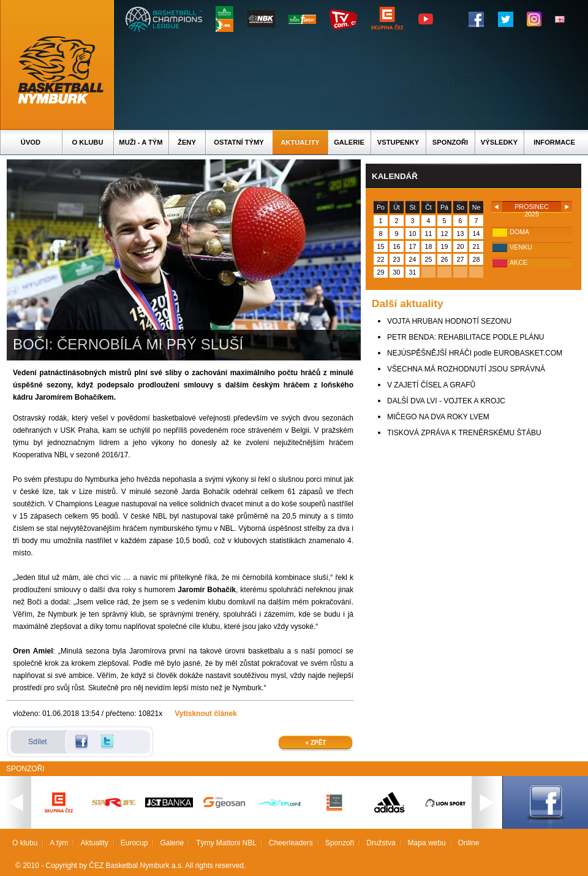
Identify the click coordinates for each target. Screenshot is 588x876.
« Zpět (316, 743)
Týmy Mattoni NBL (226, 843)
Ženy (187, 142)
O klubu (88, 142)
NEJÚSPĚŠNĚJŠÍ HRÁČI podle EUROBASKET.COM (475, 353)
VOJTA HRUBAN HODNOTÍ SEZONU (449, 321)
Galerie (349, 142)
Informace (554, 142)
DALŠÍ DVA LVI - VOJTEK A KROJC (446, 401)
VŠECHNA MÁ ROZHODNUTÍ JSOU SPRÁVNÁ (466, 369)
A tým (59, 843)
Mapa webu (427, 843)
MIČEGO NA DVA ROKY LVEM (438, 417)
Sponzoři (450, 142)
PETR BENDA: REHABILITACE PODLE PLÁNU (466, 337)
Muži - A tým (141, 142)
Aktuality (300, 142)
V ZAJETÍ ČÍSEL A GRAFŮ (431, 385)
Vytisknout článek (206, 714)
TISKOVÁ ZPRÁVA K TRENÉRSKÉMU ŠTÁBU (464, 433)
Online (469, 843)
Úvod (31, 142)
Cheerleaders (291, 843)
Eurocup (134, 843)
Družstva (381, 843)
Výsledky (499, 142)
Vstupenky (398, 142)
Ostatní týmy (239, 142)
